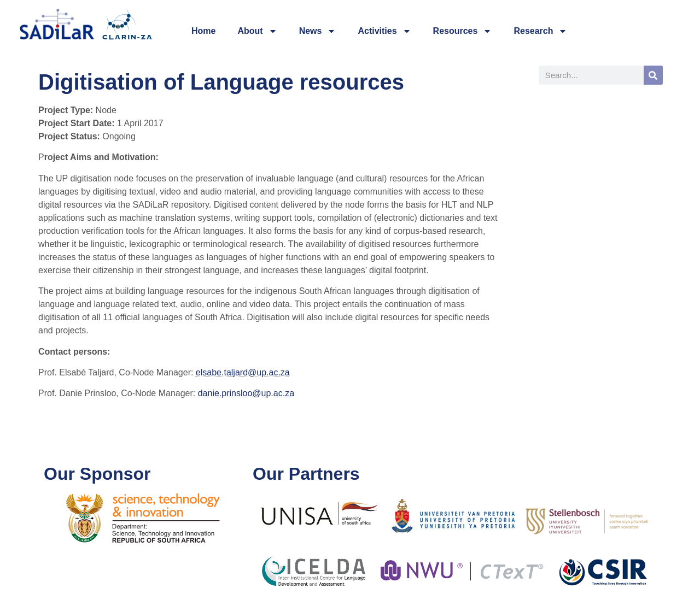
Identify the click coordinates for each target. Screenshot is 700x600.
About (257, 31)
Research (540, 31)
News (318, 31)
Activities (384, 31)
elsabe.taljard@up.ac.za (243, 372)
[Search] (653, 75)
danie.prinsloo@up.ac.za (246, 393)
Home (203, 31)
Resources (463, 31)
